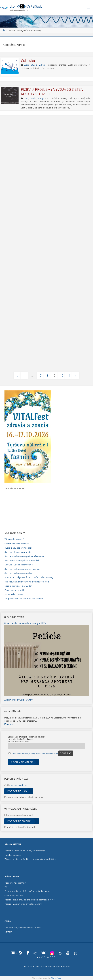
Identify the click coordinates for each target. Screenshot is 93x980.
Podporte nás (17, 791)
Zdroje (42, 65)
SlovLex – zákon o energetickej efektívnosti (25, 556)
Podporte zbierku (20, 821)
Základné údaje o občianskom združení (23, 928)
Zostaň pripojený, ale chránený (19, 700)
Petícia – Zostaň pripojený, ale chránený (23, 904)
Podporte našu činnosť (15, 883)
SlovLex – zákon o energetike (18, 573)
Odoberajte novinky (14, 896)
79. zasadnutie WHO (14, 539)
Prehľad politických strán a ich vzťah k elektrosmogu (29, 577)
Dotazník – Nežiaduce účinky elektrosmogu (25, 851)
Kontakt (8, 932)
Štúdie (34, 65)
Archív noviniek (22, 762)
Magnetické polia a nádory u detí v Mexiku (24, 599)
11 (69, 376)
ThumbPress (56, 978)
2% (6, 887)
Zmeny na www (47, 957)
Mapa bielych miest (14, 594)
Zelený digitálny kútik (14, 590)
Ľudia (26, 65)
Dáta (26, 98)
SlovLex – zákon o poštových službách (23, 569)
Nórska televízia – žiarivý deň (18, 586)
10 (62, 376)
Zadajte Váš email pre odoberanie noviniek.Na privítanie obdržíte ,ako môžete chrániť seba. (27, 739)
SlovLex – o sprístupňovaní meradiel (22, 561)
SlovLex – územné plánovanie (19, 565)
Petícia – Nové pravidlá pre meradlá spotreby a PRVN (30, 900)
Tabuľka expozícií (13, 855)
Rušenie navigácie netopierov (18, 548)
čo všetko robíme (19, 785)
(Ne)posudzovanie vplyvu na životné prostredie (27, 582)
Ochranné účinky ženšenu (17, 544)
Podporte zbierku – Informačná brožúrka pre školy (29, 891)
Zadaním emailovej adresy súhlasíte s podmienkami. (35, 754)
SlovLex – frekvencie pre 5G (18, 552)
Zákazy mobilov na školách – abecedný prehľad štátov (30, 859)
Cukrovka (28, 61)
